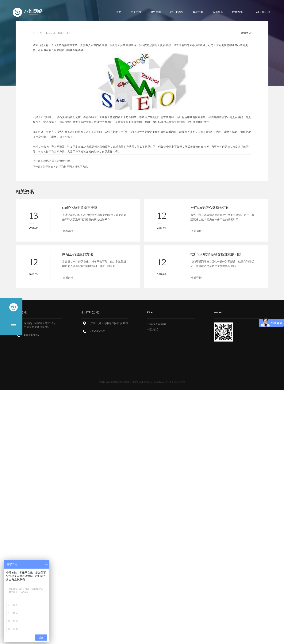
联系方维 (237, 12)
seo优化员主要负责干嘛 (56, 161)
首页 (119, 12)
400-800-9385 (31, 335)
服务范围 (156, 12)
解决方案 (198, 12)
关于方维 (136, 12)
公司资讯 (246, 33)
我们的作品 (177, 12)
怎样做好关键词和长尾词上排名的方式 (65, 167)
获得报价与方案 (157, 324)
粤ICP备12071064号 (175, 382)
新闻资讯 (218, 12)
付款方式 (153, 329)
